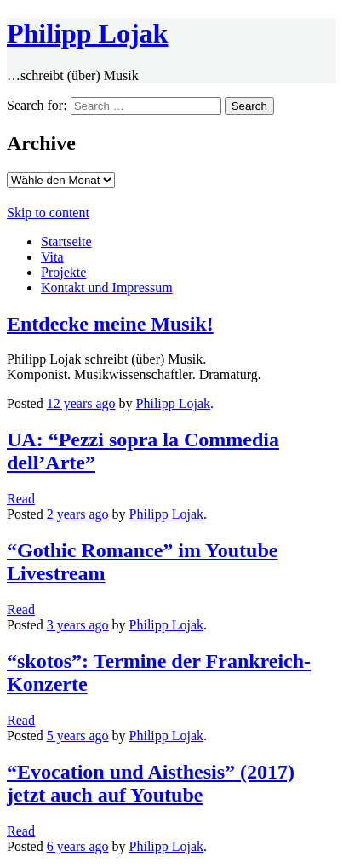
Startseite (66, 241)
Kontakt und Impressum (107, 287)
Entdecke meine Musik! (110, 324)
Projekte (63, 272)
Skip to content (48, 213)
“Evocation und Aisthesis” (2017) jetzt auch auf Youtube (151, 783)
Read (21, 499)
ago (81, 403)
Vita (52, 257)
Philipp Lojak (87, 33)
